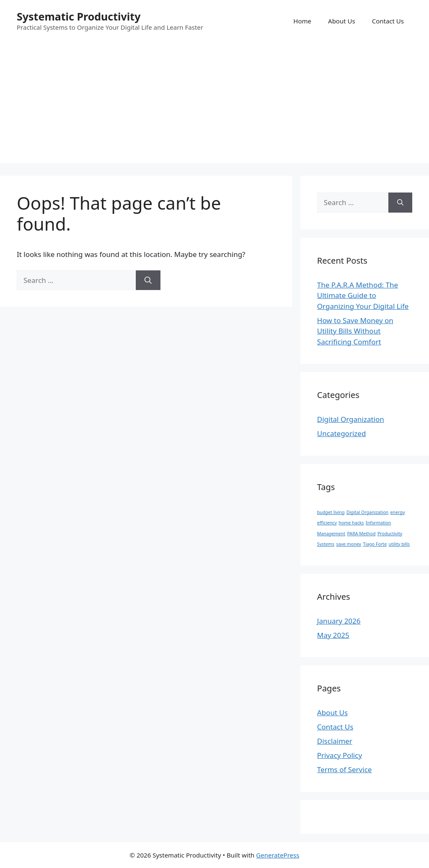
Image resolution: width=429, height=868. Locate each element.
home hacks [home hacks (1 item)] (351, 523)
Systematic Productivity (79, 16)
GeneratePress (278, 855)
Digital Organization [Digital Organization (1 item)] (367, 512)
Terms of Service (345, 769)
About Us (342, 21)
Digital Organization (351, 419)
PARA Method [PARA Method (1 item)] (361, 534)
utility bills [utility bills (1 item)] (399, 544)
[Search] (148, 280)
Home (302, 21)
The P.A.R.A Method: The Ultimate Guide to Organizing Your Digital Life (363, 295)
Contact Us (388, 21)
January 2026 (339, 621)
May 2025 (333, 635)
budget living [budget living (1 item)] (331, 512)
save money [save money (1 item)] (349, 544)
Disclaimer (335, 741)
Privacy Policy (340, 755)
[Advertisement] (214, 105)
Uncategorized (342, 433)
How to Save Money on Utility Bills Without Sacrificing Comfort (355, 331)
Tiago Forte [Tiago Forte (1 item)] (375, 544)
